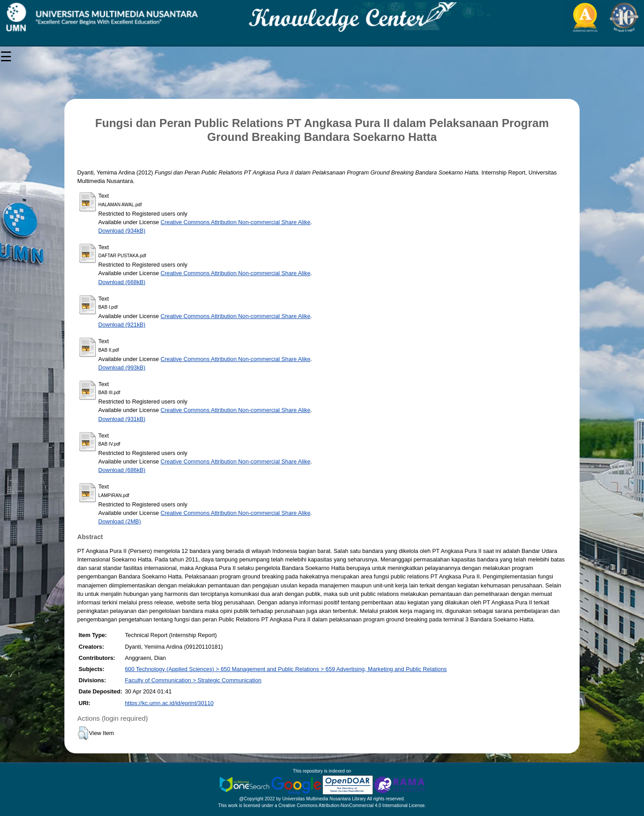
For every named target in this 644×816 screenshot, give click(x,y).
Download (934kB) (122, 231)
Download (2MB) (120, 521)
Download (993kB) (122, 368)
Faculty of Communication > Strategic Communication (193, 680)
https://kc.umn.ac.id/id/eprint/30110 (169, 703)
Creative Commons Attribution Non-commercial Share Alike (235, 222)
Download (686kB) (122, 470)
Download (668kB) (122, 282)
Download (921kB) (122, 325)
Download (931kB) (122, 419)
